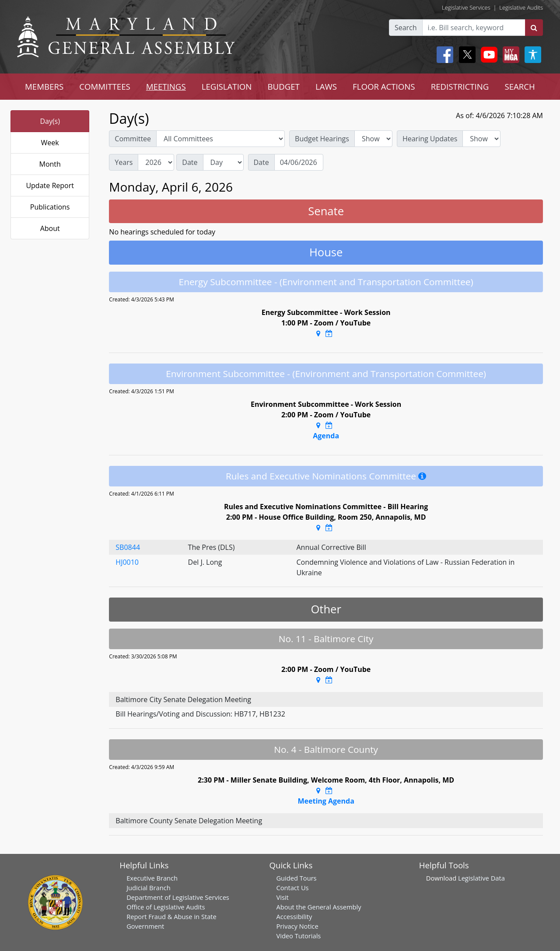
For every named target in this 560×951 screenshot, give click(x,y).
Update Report (50, 185)
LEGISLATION (227, 86)
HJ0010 (127, 562)
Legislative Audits (521, 7)
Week (50, 143)
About (50, 228)
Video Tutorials (298, 936)
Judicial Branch (149, 888)
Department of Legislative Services (178, 897)
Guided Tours (296, 878)
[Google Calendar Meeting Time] (329, 333)
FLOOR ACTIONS (384, 86)
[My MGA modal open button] (509, 55)
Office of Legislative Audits (166, 907)
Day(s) (50, 121)
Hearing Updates (430, 139)
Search (406, 28)
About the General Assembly (318, 907)
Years (124, 162)
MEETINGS (166, 86)
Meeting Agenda (326, 801)
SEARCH (520, 86)
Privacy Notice (297, 926)
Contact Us (292, 888)
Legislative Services (466, 7)
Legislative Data (481, 878)
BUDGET (283, 86)
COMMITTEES (105, 86)
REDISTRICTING (460, 86)
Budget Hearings (322, 139)
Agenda (326, 436)
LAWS (326, 86)
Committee (133, 139)
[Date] (299, 162)
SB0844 (128, 547)
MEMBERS (44, 86)
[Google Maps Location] (318, 333)
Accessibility (294, 916)
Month (50, 164)
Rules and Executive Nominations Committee (321, 476)
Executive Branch (152, 878)
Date (190, 162)
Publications (50, 207)
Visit (282, 897)
